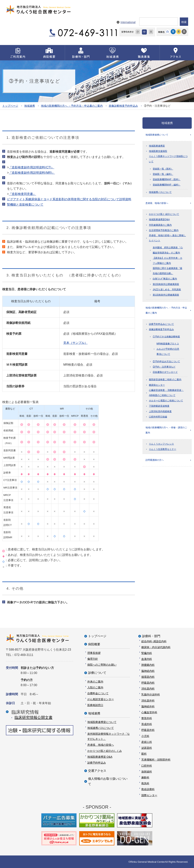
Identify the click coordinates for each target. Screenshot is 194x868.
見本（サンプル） (75, 343)
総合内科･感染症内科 (154, 641)
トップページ (10, 106)
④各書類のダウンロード (165, 373)
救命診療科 (148, 789)
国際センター (149, 795)
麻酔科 (145, 777)
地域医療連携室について (102, 722)
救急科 (145, 783)
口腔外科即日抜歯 (158, 417)
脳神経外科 (148, 706)
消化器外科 (148, 700)
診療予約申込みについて (161, 325)
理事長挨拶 (94, 653)
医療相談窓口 (95, 705)
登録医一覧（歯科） (163, 174)
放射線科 (147, 771)
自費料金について (98, 693)
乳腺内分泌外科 (151, 694)
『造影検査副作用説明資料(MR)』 (32, 173)
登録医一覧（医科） (163, 169)
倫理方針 (93, 659)
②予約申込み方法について (166, 362)
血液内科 (147, 659)
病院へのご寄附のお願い (102, 665)
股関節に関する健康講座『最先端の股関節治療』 (167, 271)
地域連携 (30, 106)
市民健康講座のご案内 (160, 225)
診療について (97, 673)
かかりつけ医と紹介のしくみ (105, 751)
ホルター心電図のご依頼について (166, 402)
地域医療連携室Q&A (159, 220)
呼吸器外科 (148, 730)
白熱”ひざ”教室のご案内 (165, 279)
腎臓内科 (147, 653)
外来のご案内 (95, 681)
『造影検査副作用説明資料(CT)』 (31, 167)
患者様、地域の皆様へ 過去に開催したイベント (167, 239)
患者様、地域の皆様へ (157, 204)
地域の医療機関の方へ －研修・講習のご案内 (166, 431)
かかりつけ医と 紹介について (164, 215)
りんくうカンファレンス (161, 445)
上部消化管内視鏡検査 (160, 412)
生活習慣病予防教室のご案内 (164, 231)
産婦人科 (147, 742)
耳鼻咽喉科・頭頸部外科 (156, 760)
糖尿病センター (157, 386)
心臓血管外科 (149, 712)
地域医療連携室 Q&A (100, 757)
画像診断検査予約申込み (123, 106)
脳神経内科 (148, 671)
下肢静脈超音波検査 (159, 407)
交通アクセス (97, 771)
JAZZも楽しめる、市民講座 (167, 290)
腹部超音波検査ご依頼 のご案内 (165, 380)
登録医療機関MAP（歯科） (167, 185)
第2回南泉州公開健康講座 (166, 285)
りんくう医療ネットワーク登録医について (168, 159)
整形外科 (147, 718)
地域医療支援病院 (158, 151)
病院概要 (94, 644)
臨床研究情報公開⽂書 (34, 717)
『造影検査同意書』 (22, 194)
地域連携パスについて (160, 193)
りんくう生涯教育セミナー (163, 450)
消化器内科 (148, 689)
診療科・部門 (151, 636)
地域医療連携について (157, 135)
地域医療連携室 (157, 146)
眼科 (144, 754)
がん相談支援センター (101, 699)
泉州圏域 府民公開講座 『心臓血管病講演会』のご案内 (168, 251)
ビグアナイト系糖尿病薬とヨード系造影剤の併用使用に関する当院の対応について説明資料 (69, 199)
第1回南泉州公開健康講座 (166, 295)
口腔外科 (147, 765)
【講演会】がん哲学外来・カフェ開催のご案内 (167, 261)
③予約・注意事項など (164, 368)
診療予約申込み (97, 763)
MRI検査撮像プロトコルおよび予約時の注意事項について (168, 350)
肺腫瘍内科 (148, 665)
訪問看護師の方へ (155, 461)
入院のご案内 (95, 687)
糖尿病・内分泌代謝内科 (156, 647)
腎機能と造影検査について (25, 205)
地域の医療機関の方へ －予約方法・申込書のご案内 (72, 106)
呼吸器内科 (148, 683)
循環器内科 (148, 677)
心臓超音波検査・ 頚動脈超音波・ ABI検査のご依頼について (166, 394)
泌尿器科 (147, 748)
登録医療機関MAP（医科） (167, 180)
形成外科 (147, 724)
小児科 (145, 736)
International (128, 22)
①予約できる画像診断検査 (166, 338)
